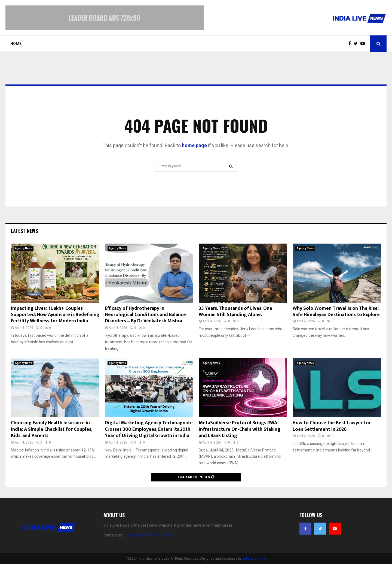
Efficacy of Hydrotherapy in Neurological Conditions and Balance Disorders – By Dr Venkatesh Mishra (145, 315)
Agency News (24, 248)
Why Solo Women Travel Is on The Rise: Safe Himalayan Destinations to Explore (336, 312)
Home (16, 44)
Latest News (24, 231)
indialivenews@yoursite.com (148, 535)
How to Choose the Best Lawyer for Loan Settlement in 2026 (332, 426)
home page (194, 145)
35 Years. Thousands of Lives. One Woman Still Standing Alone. (235, 312)
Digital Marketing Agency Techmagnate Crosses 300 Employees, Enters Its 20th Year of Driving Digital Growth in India (149, 429)
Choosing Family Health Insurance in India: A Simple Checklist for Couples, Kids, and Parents (51, 429)
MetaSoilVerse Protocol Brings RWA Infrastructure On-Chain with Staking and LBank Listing (240, 429)
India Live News (254, 559)
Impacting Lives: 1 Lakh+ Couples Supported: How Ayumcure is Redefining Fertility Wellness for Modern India (55, 315)
